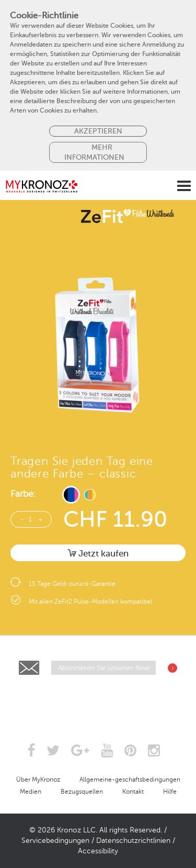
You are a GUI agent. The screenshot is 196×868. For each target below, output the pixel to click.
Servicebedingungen (55, 841)
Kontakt (133, 792)
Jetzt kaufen (98, 554)
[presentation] (99, 701)
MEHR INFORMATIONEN (94, 152)
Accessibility (98, 851)
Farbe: (23, 494)
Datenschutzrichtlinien (133, 841)
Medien (31, 792)
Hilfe (170, 792)
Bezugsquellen (82, 792)
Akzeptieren (98, 131)
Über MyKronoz (38, 780)
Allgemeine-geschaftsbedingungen (130, 780)
